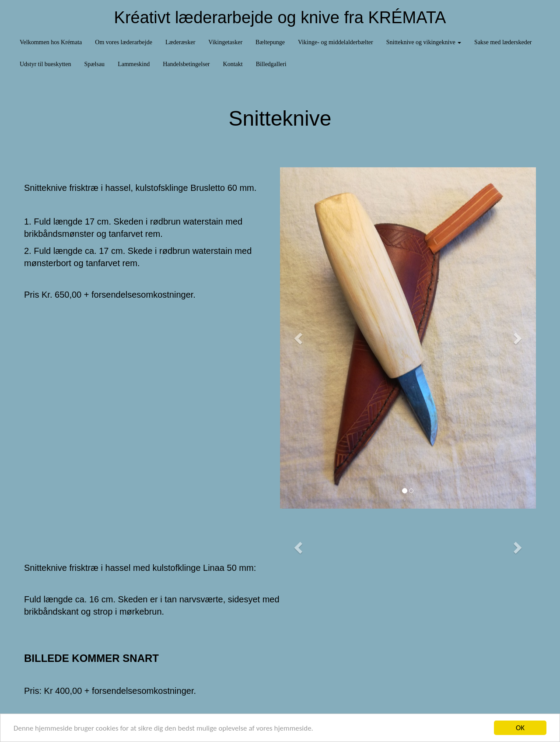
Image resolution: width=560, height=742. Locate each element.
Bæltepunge (270, 42)
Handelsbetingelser (186, 64)
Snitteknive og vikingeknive (424, 42)
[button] (299, 338)
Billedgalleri (271, 64)
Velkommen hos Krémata (51, 42)
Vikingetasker (225, 42)
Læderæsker (180, 42)
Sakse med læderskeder (503, 42)
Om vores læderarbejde (124, 42)
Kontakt (233, 64)
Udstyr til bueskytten (45, 64)
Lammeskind (134, 64)
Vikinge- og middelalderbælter (336, 42)
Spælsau (94, 64)
